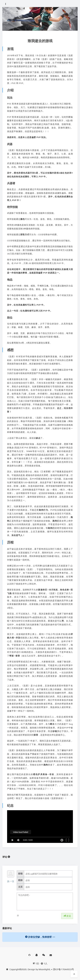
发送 (67, 916)
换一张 (11, 881)
